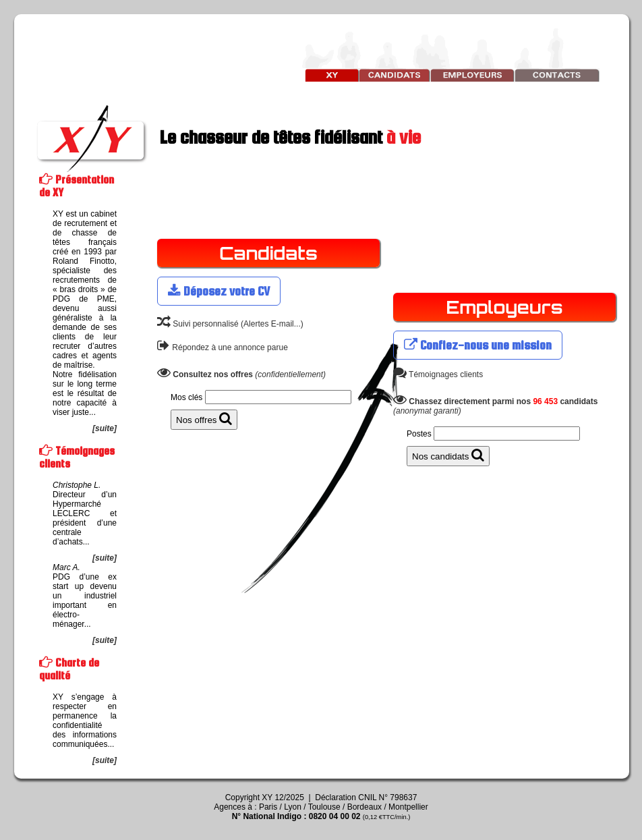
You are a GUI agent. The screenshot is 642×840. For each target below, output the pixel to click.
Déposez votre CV (219, 291)
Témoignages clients (438, 374)
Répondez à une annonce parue (223, 347)
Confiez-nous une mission (478, 345)
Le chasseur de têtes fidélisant (228, 137)
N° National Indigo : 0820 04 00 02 (321, 816)
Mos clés (186, 397)
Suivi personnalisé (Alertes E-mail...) (230, 324)
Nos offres (204, 418)
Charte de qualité (69, 669)
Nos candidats (448, 455)
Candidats (268, 253)
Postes (419, 434)
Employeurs (504, 307)
